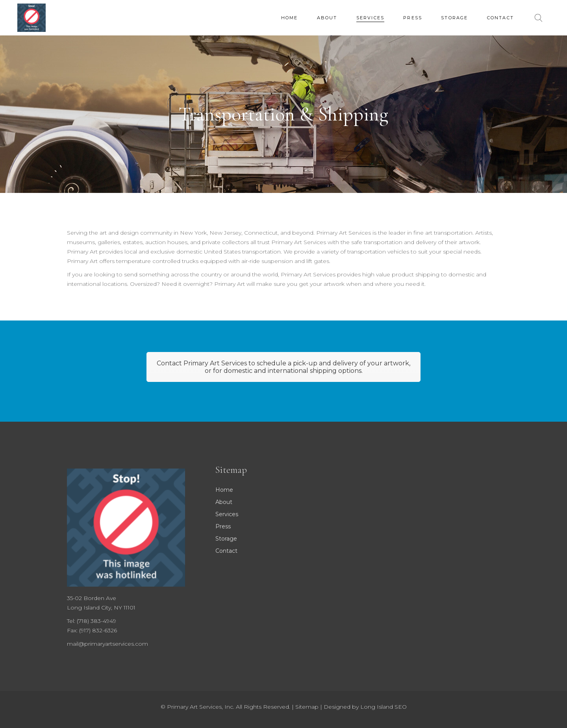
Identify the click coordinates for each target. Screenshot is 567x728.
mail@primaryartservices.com (107, 644)
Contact (226, 551)
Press (223, 526)
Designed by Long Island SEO (365, 707)
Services (227, 514)
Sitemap (307, 707)
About (224, 502)
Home (224, 490)
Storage (226, 539)
